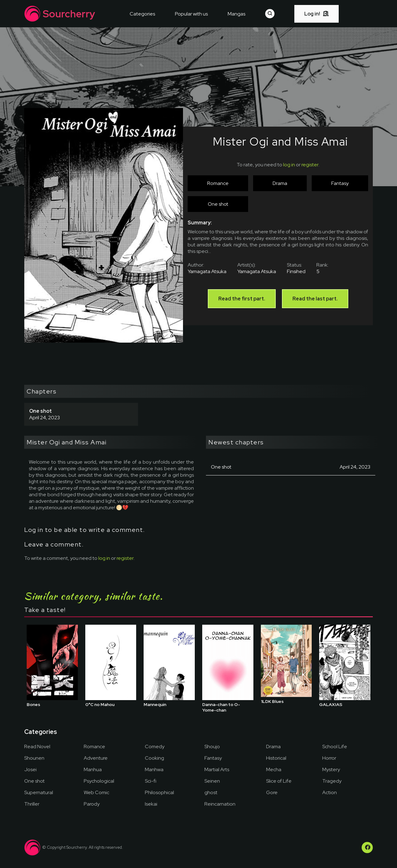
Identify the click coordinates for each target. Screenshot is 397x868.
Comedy (155, 747)
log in (289, 165)
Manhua (93, 769)
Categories (142, 14)
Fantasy (213, 758)
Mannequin (155, 704)
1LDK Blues (272, 701)
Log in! (317, 14)
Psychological (99, 781)
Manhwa (154, 769)
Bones (33, 704)
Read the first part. (242, 299)
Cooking (154, 758)
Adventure (96, 758)
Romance (94, 747)
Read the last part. (315, 299)
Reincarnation (220, 804)
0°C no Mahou (100, 704)
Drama (273, 747)
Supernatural (39, 792)
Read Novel (37, 747)
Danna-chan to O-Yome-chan (221, 707)
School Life (335, 747)
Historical (276, 758)
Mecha (274, 769)
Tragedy (332, 781)
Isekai (151, 804)
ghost (211, 792)
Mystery (331, 769)
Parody (92, 804)
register (310, 165)
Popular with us (191, 14)
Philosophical (159, 792)
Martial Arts (217, 769)
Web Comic (96, 792)
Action (330, 792)
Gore (272, 792)
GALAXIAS (331, 704)
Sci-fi (151, 781)
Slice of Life (279, 781)
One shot (34, 781)
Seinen (212, 781)
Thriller (32, 804)
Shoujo (212, 747)
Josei (30, 769)
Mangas (236, 14)
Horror (329, 758)
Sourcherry (60, 14)
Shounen (34, 758)
